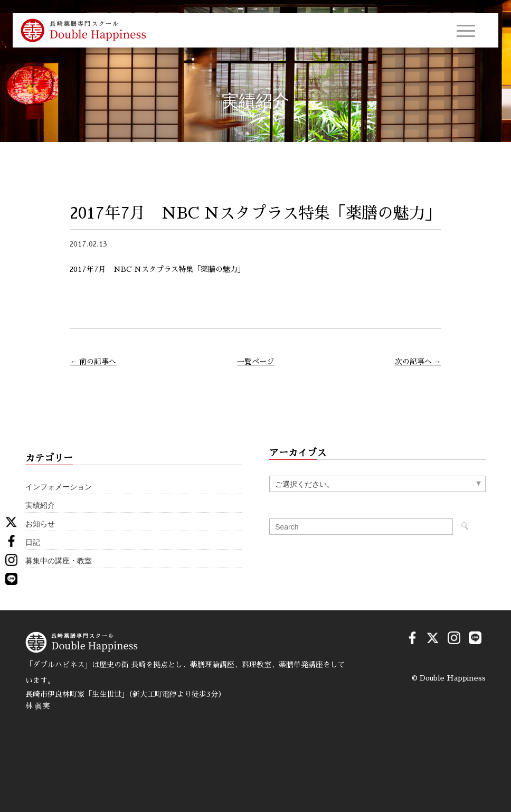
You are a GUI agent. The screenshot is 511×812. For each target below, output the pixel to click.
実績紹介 (40, 506)
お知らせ (40, 524)
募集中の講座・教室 (59, 561)
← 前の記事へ (93, 362)
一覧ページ (256, 362)
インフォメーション (59, 487)
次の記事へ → (418, 362)
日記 (33, 542)
